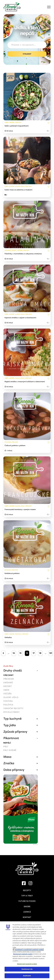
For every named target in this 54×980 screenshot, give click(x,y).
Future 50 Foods (27, 901)
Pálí (6, 747)
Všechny (9, 675)
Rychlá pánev (11, 712)
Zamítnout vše (27, 969)
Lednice (27, 912)
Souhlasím (27, 976)
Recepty (27, 890)
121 (51, 653)
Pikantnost (11, 738)
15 (20, 653)
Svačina (8, 701)
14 (14, 653)
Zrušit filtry (8, 666)
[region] (27, 951)
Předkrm (9, 679)
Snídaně (8, 683)
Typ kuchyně (13, 719)
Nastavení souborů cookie (23, 954)
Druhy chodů (13, 670)
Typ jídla (10, 725)
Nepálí (7, 743)
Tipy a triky (27, 896)
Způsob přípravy (15, 732)
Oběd (6, 690)
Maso (7, 757)
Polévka (8, 705)
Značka (9, 763)
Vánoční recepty (14, 708)
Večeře (8, 694)
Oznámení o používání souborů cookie (29, 950)
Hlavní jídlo (11, 697)
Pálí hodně (10, 750)
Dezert (8, 686)
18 (40, 653)
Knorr (27, 907)
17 (34, 653)
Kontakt (27, 917)
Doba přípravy (14, 770)
